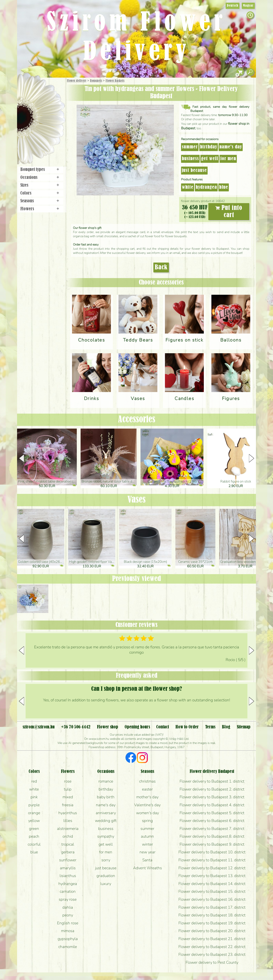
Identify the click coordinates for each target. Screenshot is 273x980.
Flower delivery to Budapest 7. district (212, 829)
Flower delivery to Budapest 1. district (212, 781)
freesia (68, 805)
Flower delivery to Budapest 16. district (212, 899)
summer (190, 147)
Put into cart (229, 212)
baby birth (106, 797)
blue (224, 187)
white (188, 187)
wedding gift (106, 821)
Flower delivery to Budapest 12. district (212, 868)
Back (161, 267)
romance (106, 781)
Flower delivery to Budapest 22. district (212, 947)
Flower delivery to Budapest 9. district (212, 844)
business (190, 159)
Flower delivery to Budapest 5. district (212, 813)
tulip (68, 789)
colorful (34, 844)
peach (34, 836)
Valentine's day (147, 805)
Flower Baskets (115, 81)
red (34, 781)
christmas (147, 781)
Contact (163, 727)
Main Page (29, 85)
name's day (231, 147)
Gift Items (36, 90)
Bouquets (96, 81)
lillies (68, 821)
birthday (209, 147)
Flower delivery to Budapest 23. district (212, 954)
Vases (136, 500)
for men (228, 159)
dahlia (68, 907)
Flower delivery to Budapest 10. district (212, 852)
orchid (68, 836)
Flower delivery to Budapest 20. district (212, 931)
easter (147, 789)
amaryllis (68, 868)
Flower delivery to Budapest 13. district (212, 876)
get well (210, 159)
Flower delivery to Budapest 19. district (212, 923)
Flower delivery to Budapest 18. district (212, 915)
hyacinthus (68, 813)
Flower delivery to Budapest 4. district (212, 805)
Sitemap (244, 727)
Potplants (51, 108)
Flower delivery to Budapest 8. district (212, 836)
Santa (147, 860)
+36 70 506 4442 (76, 727)
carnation (68, 891)
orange (34, 813)
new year (147, 852)
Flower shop (42, 142)
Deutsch (233, 6)
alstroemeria (68, 829)
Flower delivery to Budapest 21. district (212, 939)
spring (147, 821)
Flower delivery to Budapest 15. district (212, 891)
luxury (106, 884)
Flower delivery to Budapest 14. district (212, 884)
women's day (147, 813)
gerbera (68, 852)
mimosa (68, 931)
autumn (147, 836)
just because (194, 171)
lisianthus (68, 876)
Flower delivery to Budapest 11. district (212, 860)
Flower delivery (77, 81)
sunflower (68, 860)
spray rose (68, 899)
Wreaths (46, 130)
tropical (68, 844)
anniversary (106, 813)
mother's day (147, 797)
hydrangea (206, 187)
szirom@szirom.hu (39, 727)
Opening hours (137, 727)
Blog (226, 727)
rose (68, 781)
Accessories (137, 420)
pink (34, 797)
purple (34, 805)
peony (68, 915)
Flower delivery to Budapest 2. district (212, 789)
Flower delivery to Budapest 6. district (212, 821)
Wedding (52, 120)
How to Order (187, 727)
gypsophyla (68, 939)
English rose (68, 923)
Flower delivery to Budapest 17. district (212, 907)
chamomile (68, 947)
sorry (106, 860)
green (34, 829)
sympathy (106, 836)
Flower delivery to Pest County (212, 962)
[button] (251, 458)
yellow (34, 821)
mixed (68, 797)
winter (147, 844)
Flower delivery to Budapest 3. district (212, 797)
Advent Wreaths (147, 868)
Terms (210, 727)
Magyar (248, 6)
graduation (106, 876)
